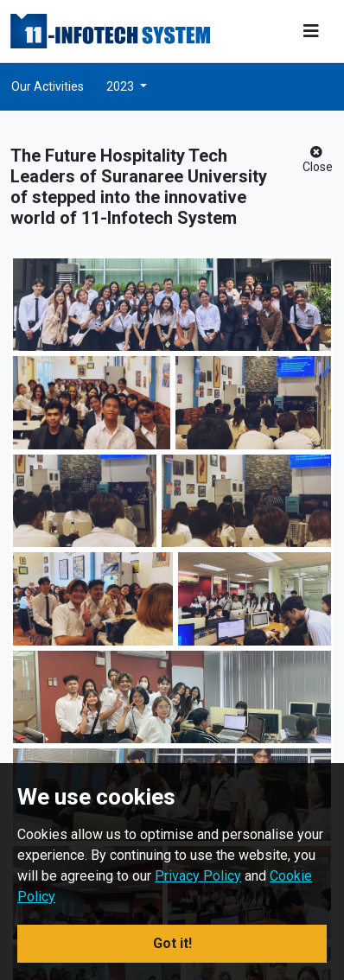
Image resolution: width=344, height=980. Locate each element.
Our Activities (48, 86)
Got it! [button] (172, 943)
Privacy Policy (198, 876)
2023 (121, 86)
